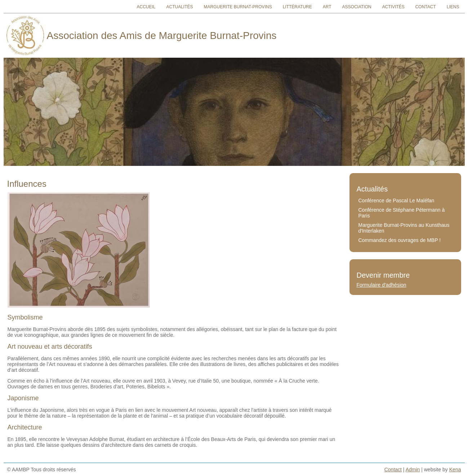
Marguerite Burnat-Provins (238, 7)
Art (327, 7)
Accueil (146, 7)
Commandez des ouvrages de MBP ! (400, 240)
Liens (453, 7)
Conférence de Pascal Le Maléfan (396, 200)
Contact (426, 7)
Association (357, 7)
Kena (455, 470)
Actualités (179, 7)
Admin (413, 470)
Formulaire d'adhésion (382, 285)
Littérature (297, 7)
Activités (393, 7)
